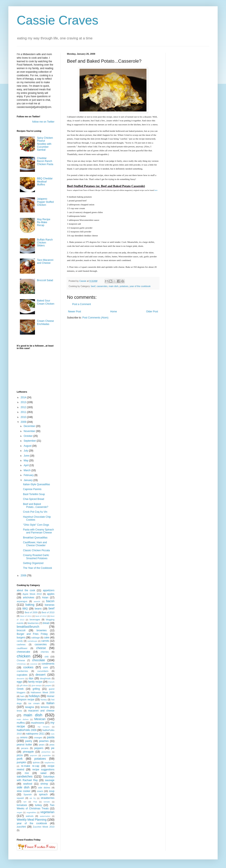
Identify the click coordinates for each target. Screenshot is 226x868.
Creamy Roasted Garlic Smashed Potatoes (36, 557)
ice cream (34, 703)
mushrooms (38, 723)
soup (52, 791)
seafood (28, 784)
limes (19, 711)
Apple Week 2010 (32, 594)
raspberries (49, 763)
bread (46, 623)
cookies (28, 667)
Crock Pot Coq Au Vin (35, 512)
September (30, 441)
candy (20, 641)
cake (47, 638)
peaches (44, 741)
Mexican (40, 719)
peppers (39, 748)
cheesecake (23, 652)
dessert (40, 675)
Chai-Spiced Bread (34, 499)
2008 (24, 576)
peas (52, 745)
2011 (24, 412)
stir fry (33, 798)
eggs (19, 682)
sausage (50, 780)
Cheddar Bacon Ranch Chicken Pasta (45, 161)
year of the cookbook (140, 286)
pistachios (46, 752)
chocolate (39, 660)
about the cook (26, 590)
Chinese (21, 660)
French (51, 682)
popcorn (34, 755)
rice (27, 773)
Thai (35, 802)
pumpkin (21, 762)
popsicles (46, 755)
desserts (21, 678)
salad (43, 773)
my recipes (44, 727)
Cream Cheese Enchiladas (46, 322)
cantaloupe (32, 641)
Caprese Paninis (32, 489)
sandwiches (25, 776)
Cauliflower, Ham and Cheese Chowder (35, 544)
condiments (48, 664)
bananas (50, 605)
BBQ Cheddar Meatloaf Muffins (45, 182)
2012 (24, 407)
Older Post (152, 312)
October (28, 436)
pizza (20, 755)
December (30, 426)
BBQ (25, 609)
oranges (38, 737)
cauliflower (22, 648)
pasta (51, 737)
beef (93, 286)
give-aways (37, 685)
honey (44, 700)
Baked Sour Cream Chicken (46, 302)
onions (24, 737)
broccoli (21, 630)
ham (22, 696)
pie (53, 748)
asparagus (22, 601)
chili (47, 657)
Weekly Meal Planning (32, 820)
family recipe (35, 682)
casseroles (102, 286)
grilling (36, 689)
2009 (24, 422)
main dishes (23, 719)
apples (51, 594)
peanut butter (24, 745)
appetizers (49, 590)
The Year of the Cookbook (38, 568)
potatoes (124, 286)
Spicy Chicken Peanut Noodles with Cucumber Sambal (45, 144)
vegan (19, 812)
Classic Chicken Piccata (36, 550)
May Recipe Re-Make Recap (44, 222)
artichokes (29, 598)
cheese (41, 648)
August (28, 446)
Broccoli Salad (45, 280)
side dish (23, 787)
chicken (24, 656)
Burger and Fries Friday (32, 634)
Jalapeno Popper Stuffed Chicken (45, 202)
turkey (38, 805)
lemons (45, 707)
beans (38, 609)
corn (46, 667)
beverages (35, 620)
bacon (50, 601)
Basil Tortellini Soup (34, 494)
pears (42, 745)
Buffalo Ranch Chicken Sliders (45, 243)
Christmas (21, 664)
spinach (43, 794)
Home (114, 312)
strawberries (48, 798)
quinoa (36, 762)
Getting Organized (33, 563)
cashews (21, 644)
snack (40, 791)
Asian (45, 598)
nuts (53, 734)
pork (20, 759)
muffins (21, 723)
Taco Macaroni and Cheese (45, 261)
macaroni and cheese (41, 711)
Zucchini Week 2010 (44, 827)
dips (31, 678)
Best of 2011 (26, 616)
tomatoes (22, 805)
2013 (24, 402)
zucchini (21, 827)
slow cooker (24, 791)
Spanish (28, 794)
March (28, 470)
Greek (20, 689)
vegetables (31, 812)
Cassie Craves (58, 20)
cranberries (22, 671)
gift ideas (24, 685)
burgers (21, 638)
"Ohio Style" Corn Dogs (36, 525)
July (26, 451)
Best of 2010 (48, 612)
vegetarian (47, 812)
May (26, 461)
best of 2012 (41, 616)
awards (37, 601)
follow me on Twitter (43, 122)
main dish (113, 286)
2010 (24, 417)
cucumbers (43, 671)
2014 (24, 397)
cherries (45, 652)
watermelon (45, 816)
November (30, 431)
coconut (34, 664)
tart (25, 802)
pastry (29, 741)
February (29, 475)
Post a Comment (82, 304)
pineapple (28, 752)
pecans (25, 748)
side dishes (44, 788)
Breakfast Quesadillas (35, 538)
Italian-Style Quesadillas (37, 484)
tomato (47, 802)
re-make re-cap (30, 766)
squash (20, 798)
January (28, 480)
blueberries (33, 623)
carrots (45, 641)
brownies (42, 630)
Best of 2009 (31, 612)
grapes (48, 685)
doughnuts (45, 678)
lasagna (30, 707)
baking (30, 605)
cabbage (35, 638)
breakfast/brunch (28, 627)
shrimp (44, 784)
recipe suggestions (43, 770)
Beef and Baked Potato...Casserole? (36, 506)
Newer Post (74, 312)
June (27, 456)
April (26, 465)
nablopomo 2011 (35, 734)
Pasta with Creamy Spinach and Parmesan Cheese (38, 531)
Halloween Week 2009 (42, 692)
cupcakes (22, 675)
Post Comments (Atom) (95, 318)
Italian (50, 703)
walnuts (30, 816)
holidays (34, 696)
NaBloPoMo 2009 (27, 730)
